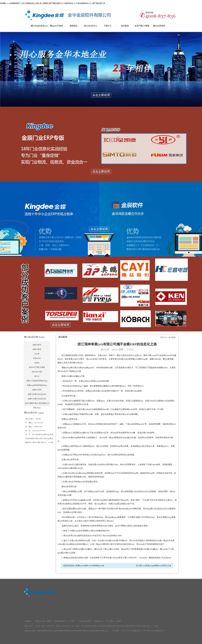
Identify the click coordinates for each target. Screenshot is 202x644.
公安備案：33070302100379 (122, 631)
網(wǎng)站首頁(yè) (39, 26)
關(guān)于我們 (56, 26)
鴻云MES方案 (37, 372)
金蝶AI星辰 (37, 349)
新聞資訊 (74, 26)
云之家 (37, 354)
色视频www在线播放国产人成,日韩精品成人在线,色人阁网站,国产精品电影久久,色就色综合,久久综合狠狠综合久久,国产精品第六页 (53, 3)
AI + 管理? (71, 621)
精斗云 (37, 376)
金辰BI (37, 363)
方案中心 (108, 26)
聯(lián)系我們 (159, 26)
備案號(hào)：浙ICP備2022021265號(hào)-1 (148, 631)
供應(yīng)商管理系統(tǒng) (37, 385)
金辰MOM (37, 358)
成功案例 (125, 26)
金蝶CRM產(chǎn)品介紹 (37, 394)
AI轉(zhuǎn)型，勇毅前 (43, 621)
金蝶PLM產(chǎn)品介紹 (37, 399)
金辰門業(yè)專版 (142, 26)
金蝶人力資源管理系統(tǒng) (37, 381)
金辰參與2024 (99, 621)
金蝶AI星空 (37, 345)
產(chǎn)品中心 (91, 26)
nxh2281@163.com (39, 431)
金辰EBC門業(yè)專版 (37, 367)
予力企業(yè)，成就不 (113, 621)
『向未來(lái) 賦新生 (84, 621)
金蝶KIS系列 (37, 390)
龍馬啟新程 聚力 (60, 621)
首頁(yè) (163, 337)
